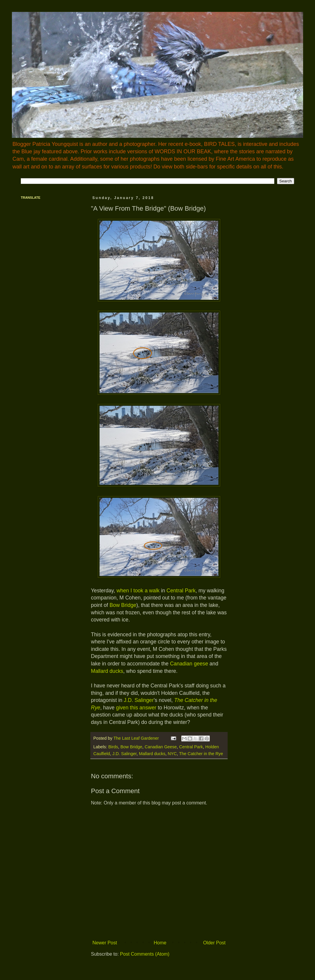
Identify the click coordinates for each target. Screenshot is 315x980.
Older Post (214, 943)
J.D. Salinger (139, 700)
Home (160, 943)
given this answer (136, 708)
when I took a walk (138, 591)
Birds (113, 747)
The (179, 700)
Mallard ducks (107, 671)
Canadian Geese (161, 747)
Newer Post (105, 943)
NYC (172, 754)
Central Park (181, 591)
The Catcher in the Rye (201, 754)
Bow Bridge (123, 605)
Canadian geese (189, 664)
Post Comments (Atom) (145, 954)
